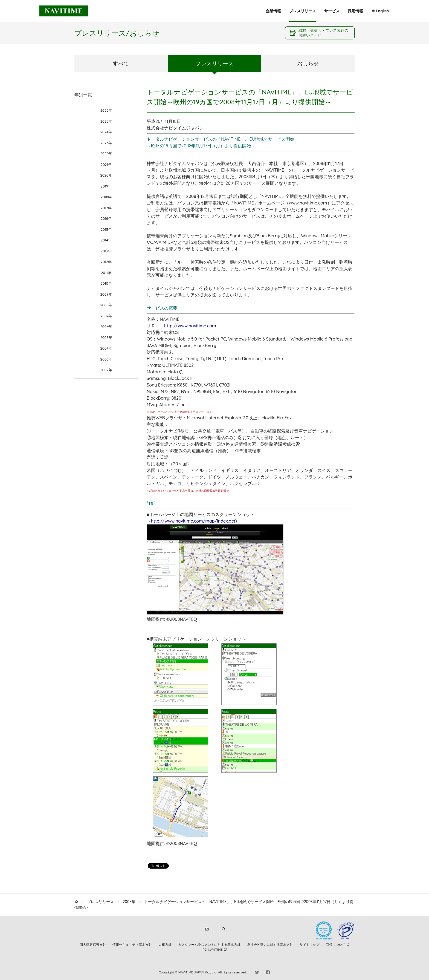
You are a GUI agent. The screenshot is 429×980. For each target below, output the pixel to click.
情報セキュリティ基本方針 (132, 945)
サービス (332, 11)
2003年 (106, 359)
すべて (121, 63)
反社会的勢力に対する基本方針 (270, 945)
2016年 (106, 218)
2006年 (106, 327)
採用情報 (355, 11)
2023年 (106, 143)
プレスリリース (303, 11)
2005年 (106, 338)
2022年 (106, 154)
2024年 (106, 132)
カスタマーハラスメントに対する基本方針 (209, 945)
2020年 (106, 175)
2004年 (106, 348)
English (382, 11)
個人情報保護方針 (93, 945)
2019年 (106, 186)
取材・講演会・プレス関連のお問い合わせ (323, 33)
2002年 (106, 370)
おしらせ (308, 63)
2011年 (106, 273)
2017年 (106, 208)
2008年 (106, 305)
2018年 (106, 197)
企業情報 (273, 11)
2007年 (106, 316)
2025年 (106, 121)
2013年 (106, 251)
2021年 (106, 165)
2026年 (106, 110)
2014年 (106, 240)
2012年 (106, 262)
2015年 (106, 229)
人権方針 (165, 945)
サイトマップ (309, 945)
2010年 (106, 283)
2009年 (106, 294)
